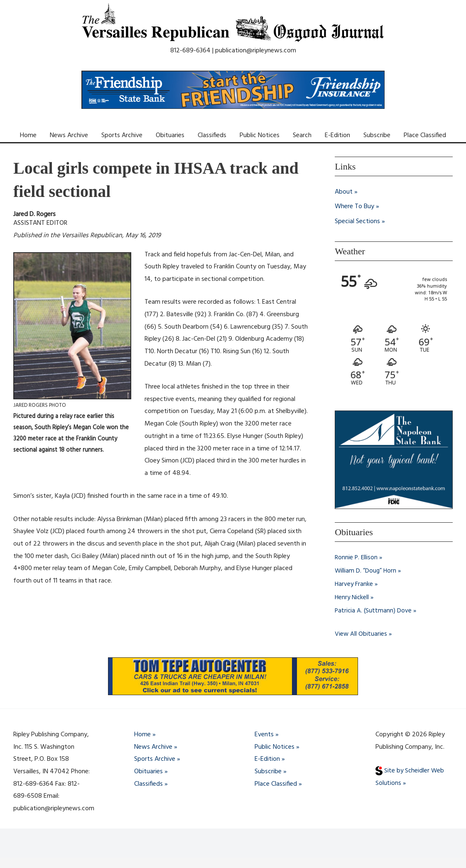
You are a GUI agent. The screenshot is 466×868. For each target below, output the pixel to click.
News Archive (69, 135)
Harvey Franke (354, 584)
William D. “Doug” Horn (366, 571)
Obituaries (170, 135)
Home (28, 135)
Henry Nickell (352, 598)
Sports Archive (122, 135)
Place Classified (425, 135)
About (344, 192)
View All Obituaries (361, 634)
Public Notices (260, 135)
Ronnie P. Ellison (357, 558)
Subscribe (377, 135)
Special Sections (357, 222)
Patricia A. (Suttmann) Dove (374, 611)
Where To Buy (354, 207)
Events (264, 735)
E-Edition (337, 135)
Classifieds (212, 135)
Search (302, 135)
